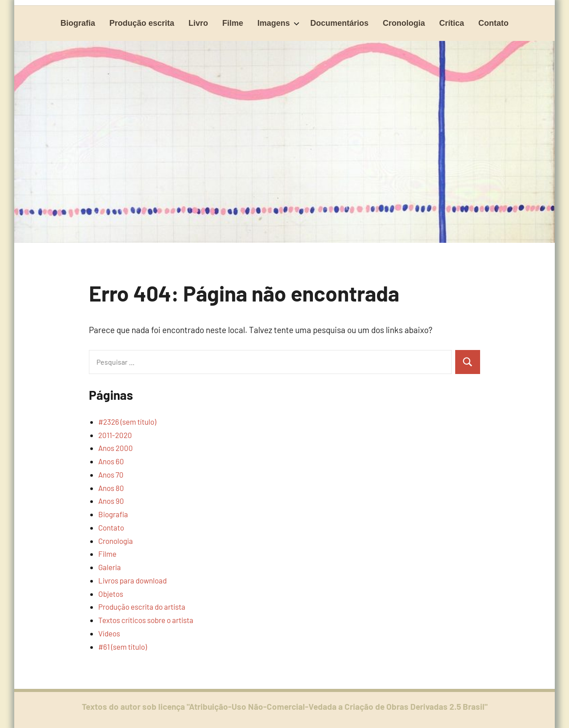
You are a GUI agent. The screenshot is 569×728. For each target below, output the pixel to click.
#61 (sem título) (122, 647)
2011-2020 (115, 435)
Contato (493, 23)
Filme (233, 23)
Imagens (278, 23)
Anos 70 (111, 475)
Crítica (452, 23)
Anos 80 (111, 488)
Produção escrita (142, 23)
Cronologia (404, 23)
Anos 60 (111, 461)
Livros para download (132, 580)
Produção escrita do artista (142, 607)
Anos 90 (111, 501)
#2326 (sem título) (127, 422)
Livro (198, 23)
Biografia (78, 23)
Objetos (111, 594)
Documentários (339, 23)
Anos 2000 (116, 448)
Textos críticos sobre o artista (146, 620)
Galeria (110, 567)
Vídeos (109, 633)
